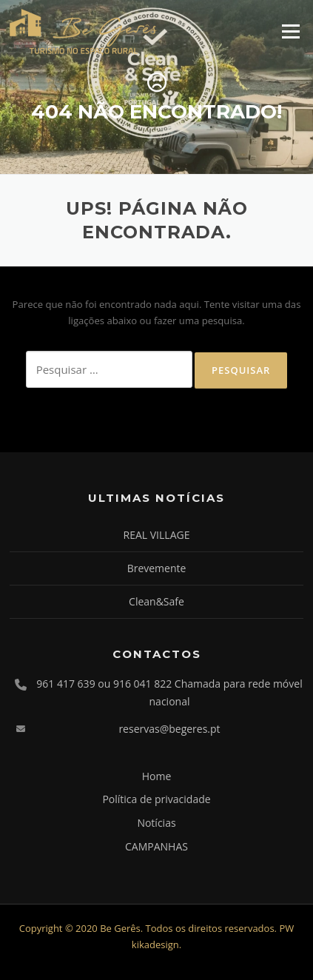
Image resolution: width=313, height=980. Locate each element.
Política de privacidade (156, 799)
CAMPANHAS (156, 846)
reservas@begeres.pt (169, 729)
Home (157, 776)
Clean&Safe (156, 601)
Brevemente (157, 568)
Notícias (156, 823)
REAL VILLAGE (157, 535)
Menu (290, 31)
